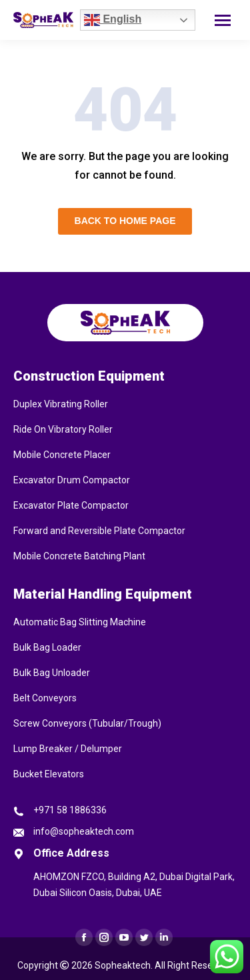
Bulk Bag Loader (47, 647)
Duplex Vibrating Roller (61, 404)
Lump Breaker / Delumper (68, 749)
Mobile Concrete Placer (62, 455)
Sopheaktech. (124, 965)
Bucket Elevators (49, 774)
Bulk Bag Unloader (52, 673)
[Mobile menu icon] (223, 20)
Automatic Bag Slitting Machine (80, 622)
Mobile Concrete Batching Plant (79, 556)
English (113, 20)
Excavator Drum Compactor (72, 480)
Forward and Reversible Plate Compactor (99, 531)
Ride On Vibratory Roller (63, 429)
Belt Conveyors (45, 698)
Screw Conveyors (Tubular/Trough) (87, 723)
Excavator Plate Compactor (71, 505)
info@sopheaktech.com (84, 831)
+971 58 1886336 (70, 810)
